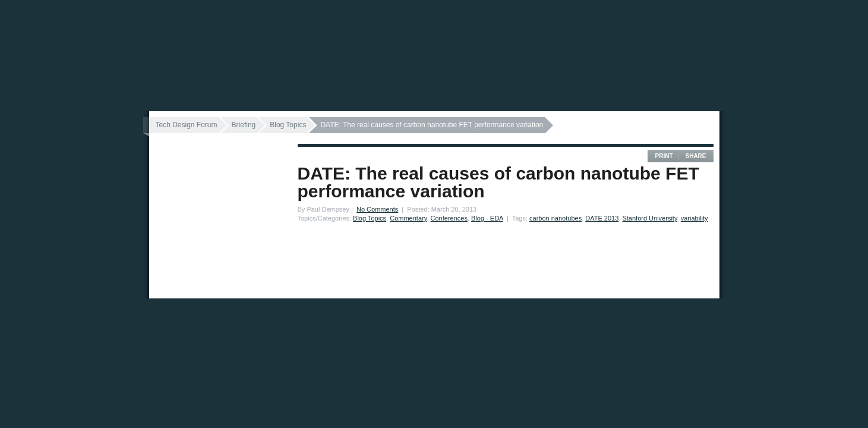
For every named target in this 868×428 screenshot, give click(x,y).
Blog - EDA (487, 218)
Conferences (449, 218)
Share (695, 156)
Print (664, 156)
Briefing (244, 125)
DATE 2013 (602, 218)
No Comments (377, 209)
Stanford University (649, 218)
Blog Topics (288, 125)
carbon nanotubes (555, 218)
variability (695, 218)
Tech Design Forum (187, 125)
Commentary (408, 218)
